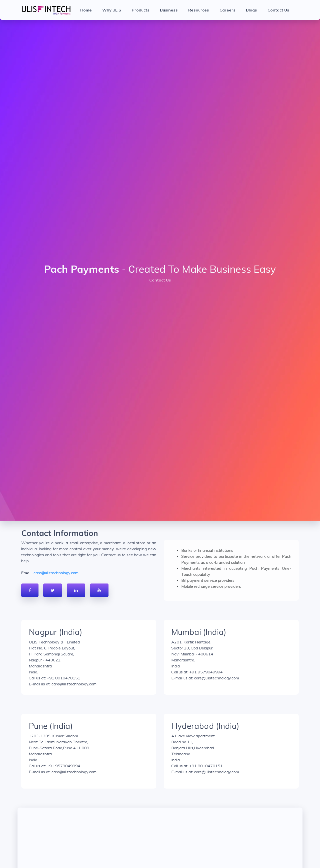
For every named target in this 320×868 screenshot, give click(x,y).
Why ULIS (112, 10)
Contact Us (278, 10)
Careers (227, 10)
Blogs (251, 10)
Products (141, 10)
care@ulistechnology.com (56, 573)
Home (86, 10)
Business (169, 10)
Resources (199, 10)
